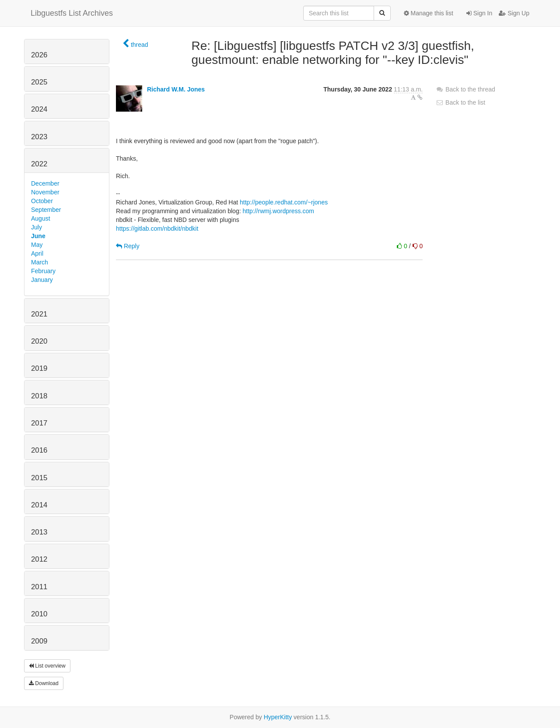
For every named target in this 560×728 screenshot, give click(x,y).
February (43, 271)
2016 (39, 450)
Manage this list (429, 13)
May (37, 245)
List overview (47, 666)
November (45, 192)
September (46, 210)
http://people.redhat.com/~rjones (284, 202)
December (45, 183)
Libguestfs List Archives (72, 13)
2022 (39, 164)
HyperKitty (278, 717)
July (37, 227)
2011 (39, 587)
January (42, 280)
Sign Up (514, 13)
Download (44, 683)
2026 (39, 55)
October (42, 201)
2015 (39, 478)
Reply (128, 246)
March (40, 262)
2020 (39, 341)
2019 (39, 368)
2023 (39, 137)
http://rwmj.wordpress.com (278, 211)
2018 (39, 396)
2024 (39, 109)
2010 (39, 614)
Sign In (479, 13)
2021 (39, 314)
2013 (39, 532)
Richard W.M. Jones (176, 89)
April (37, 253)
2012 (39, 559)
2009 (39, 641)
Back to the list (460, 102)
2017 (39, 423)
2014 (39, 505)
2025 (39, 82)
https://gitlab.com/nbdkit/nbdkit (157, 229)
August (41, 218)
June (38, 236)
